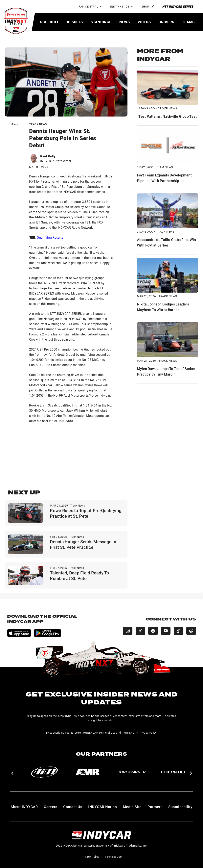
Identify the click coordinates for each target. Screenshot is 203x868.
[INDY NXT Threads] (191, 631)
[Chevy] (175, 772)
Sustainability (180, 807)
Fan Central (88, 6)
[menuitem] (50, 22)
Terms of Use (113, 857)
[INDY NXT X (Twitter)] (140, 631)
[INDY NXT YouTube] (166, 631)
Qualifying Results (50, 237)
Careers (51, 807)
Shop (148, 6)
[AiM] (44, 772)
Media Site (132, 807)
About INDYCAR (24, 807)
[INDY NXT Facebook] (153, 631)
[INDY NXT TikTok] (178, 631)
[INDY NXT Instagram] (128, 631)
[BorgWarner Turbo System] (132, 772)
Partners (155, 807)
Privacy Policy (90, 857)
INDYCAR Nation (103, 807)
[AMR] (88, 772)
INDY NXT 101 (120, 6)
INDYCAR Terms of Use (101, 733)
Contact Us (73, 807)
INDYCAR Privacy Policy (141, 733)
